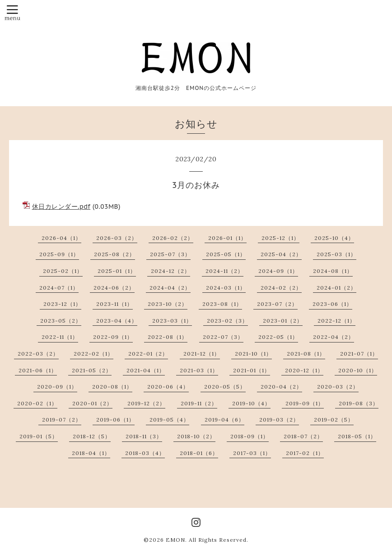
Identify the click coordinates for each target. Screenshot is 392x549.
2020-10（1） (358, 370)
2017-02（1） (305, 453)
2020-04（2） (281, 387)
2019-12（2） (146, 403)
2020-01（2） (92, 403)
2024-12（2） (170, 271)
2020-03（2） (338, 387)
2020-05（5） (225, 387)
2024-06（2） (114, 288)
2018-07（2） (303, 436)
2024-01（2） (336, 288)
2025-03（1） (336, 254)
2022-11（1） (60, 337)
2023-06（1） (332, 304)
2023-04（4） (117, 321)
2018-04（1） (91, 453)
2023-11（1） (114, 304)
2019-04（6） (224, 420)
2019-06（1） (115, 420)
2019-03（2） (279, 420)
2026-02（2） (173, 238)
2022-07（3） (223, 337)
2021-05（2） (92, 370)
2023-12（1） (62, 304)
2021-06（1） (38, 370)
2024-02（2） (281, 288)
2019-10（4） (251, 403)
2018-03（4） (145, 453)
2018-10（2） (196, 436)
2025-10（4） (334, 238)
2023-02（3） (227, 321)
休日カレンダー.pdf (61, 206)
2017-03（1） (252, 453)
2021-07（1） (359, 354)
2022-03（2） (38, 354)
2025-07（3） (170, 254)
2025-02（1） (63, 271)
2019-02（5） (334, 420)
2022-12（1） (336, 321)
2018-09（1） (250, 436)
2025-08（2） (114, 254)
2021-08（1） (306, 354)
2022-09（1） (113, 337)
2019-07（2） (62, 420)
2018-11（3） (144, 436)
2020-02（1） (37, 403)
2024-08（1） (333, 271)
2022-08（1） (168, 337)
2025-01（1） (117, 271)
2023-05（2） (61, 321)
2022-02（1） (93, 354)
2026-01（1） (227, 238)
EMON (175, 540)
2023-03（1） (172, 321)
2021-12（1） (202, 354)
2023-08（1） (222, 304)
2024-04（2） (170, 288)
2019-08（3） (359, 403)
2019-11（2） (199, 403)
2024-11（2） (224, 271)
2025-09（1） (59, 254)
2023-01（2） (283, 321)
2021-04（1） (146, 370)
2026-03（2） (117, 238)
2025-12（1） (280, 238)
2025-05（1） (226, 254)
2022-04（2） (334, 337)
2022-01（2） (148, 354)
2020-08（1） (112, 387)
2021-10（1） (253, 354)
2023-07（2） (277, 304)
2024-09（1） (278, 271)
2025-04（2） (281, 254)
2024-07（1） (59, 288)
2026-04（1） (61, 238)
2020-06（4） (168, 387)
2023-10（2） (168, 304)
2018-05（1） (357, 436)
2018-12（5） (92, 436)
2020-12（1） (304, 370)
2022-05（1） (278, 337)
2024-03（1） (226, 288)
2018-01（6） (199, 453)
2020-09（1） (57, 387)
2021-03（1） (199, 370)
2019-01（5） (39, 436)
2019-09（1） (305, 403)
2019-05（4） (169, 420)
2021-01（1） (252, 370)
